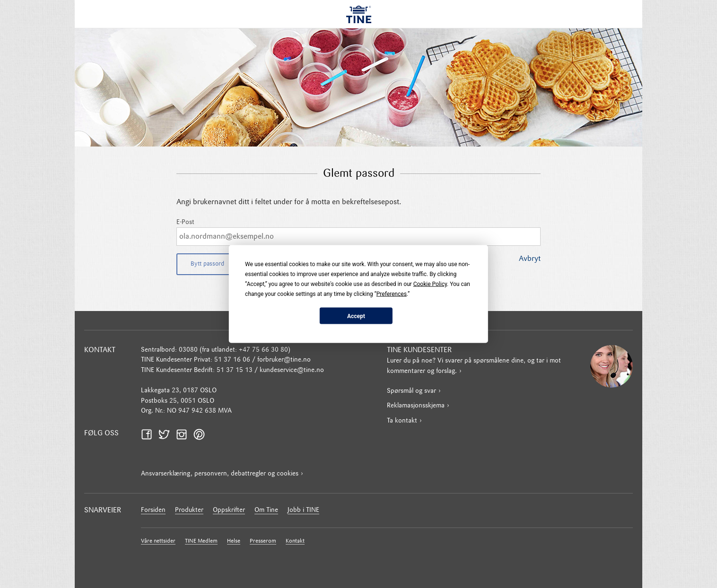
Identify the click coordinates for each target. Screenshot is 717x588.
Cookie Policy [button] (430, 284)
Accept (356, 316)
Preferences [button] (392, 294)
